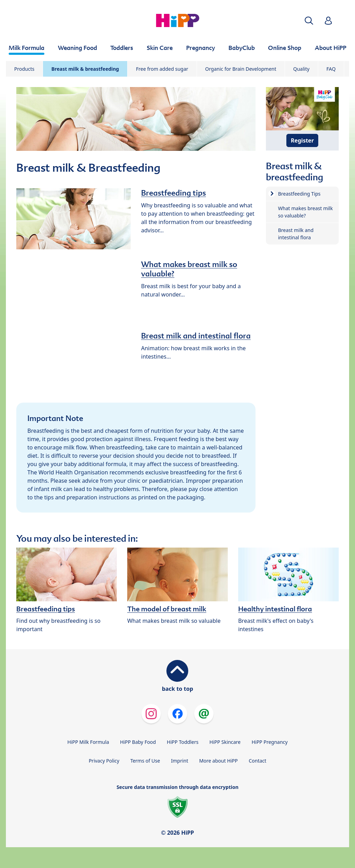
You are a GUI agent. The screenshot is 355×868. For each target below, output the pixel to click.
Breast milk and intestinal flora (196, 336)
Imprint (180, 761)
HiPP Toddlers (183, 742)
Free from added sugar (162, 69)
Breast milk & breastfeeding (85, 69)
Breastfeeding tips (174, 193)
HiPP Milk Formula (88, 742)
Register (302, 140)
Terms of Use (145, 761)
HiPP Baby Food (138, 742)
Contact (257, 761)
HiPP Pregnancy (270, 742)
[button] (309, 21)
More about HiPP (218, 761)
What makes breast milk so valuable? (189, 269)
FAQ (331, 69)
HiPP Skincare (225, 742)
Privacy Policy (104, 761)
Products (24, 69)
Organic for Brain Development (241, 69)
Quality (301, 69)
